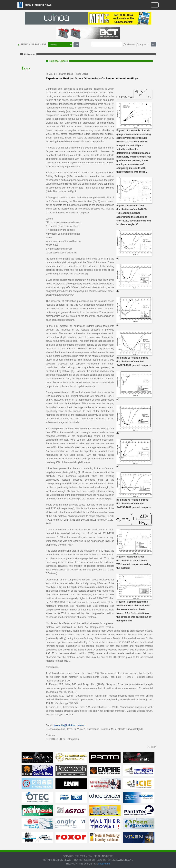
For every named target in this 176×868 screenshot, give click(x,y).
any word (144, 45)
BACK (26, 69)
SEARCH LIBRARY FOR (34, 45)
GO (76, 44)
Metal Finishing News (34, 5)
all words (131, 45)
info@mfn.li (104, 864)
